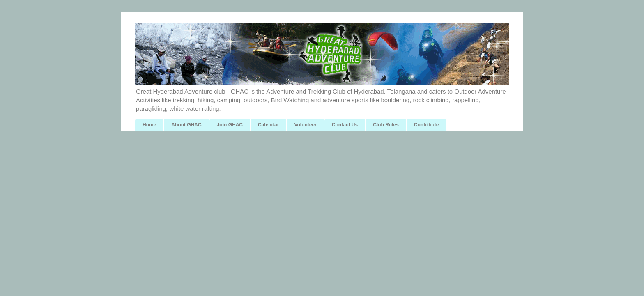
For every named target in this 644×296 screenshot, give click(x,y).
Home (149, 125)
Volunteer (305, 125)
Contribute (427, 125)
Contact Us (345, 125)
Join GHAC (230, 125)
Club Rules (386, 125)
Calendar (268, 125)
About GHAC (186, 125)
